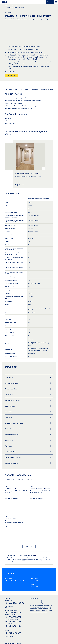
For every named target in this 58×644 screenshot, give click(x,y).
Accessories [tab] (20, 479)
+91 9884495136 (13, 626)
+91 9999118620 (13, 613)
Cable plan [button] (28, 412)
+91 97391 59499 (13, 633)
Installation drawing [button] (28, 463)
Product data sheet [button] (28, 389)
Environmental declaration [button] (28, 457)
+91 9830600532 (13, 617)
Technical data (24, 89)
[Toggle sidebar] (52, 2)
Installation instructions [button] (28, 400)
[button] (15, 185)
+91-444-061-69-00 (15, 581)
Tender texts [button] (28, 440)
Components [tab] (10, 479)
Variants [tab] (29, 479)
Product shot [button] (28, 378)
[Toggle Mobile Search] (48, 2)
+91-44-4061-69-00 (15, 603)
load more (29, 547)
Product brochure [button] (28, 452)
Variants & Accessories (48, 89)
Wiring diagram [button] (28, 406)
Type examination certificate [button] (28, 423)
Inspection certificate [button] (28, 435)
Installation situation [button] (28, 383)
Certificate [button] (28, 417)
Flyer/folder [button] (28, 446)
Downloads (34, 89)
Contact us (12, 76)
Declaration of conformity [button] (28, 429)
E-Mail (41, 561)
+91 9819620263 (13, 621)
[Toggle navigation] (56, 2)
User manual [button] (28, 395)
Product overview (11, 89)
